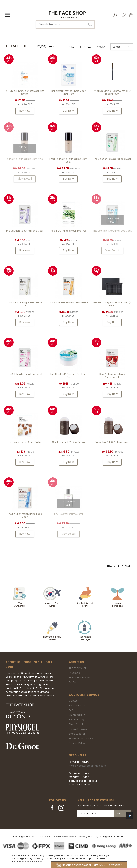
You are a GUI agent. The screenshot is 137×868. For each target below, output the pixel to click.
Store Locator (77, 734)
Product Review (78, 729)
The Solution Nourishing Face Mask (68, 302)
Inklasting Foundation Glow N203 (25, 159)
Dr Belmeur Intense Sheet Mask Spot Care (68, 92)
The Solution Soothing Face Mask (25, 231)
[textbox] (65, 25)
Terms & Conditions (81, 738)
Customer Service (84, 695)
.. (77, 47)
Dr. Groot (74, 682)
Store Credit (76, 724)
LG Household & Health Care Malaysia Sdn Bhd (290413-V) (67, 837)
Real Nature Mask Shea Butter (25, 442)
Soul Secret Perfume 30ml (68, 514)
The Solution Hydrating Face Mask (112, 231)
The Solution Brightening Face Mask (25, 304)
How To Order (77, 706)
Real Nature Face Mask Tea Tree (68, 231)
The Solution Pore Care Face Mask (112, 159)
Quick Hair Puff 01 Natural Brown (112, 442)
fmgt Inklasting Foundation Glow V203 (68, 160)
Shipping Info (77, 715)
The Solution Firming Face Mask (25, 374)
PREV (71, 47)
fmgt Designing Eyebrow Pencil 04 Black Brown (112, 92)
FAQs (72, 710)
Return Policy (77, 720)
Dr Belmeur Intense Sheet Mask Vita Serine (25, 92)
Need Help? (77, 755)
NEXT (89, 47)
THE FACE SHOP (78, 668)
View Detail (25, 179)
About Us (76, 662)
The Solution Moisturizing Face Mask (25, 515)
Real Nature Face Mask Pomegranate (112, 376)
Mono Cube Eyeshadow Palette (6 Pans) (112, 304)
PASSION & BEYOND (80, 678)
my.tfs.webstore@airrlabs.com (87, 766)
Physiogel (75, 673)
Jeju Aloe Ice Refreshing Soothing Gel (68, 376)
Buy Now (25, 111)
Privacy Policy (77, 743)
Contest (74, 701)
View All (102, 47)
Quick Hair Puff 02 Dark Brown (68, 442)
